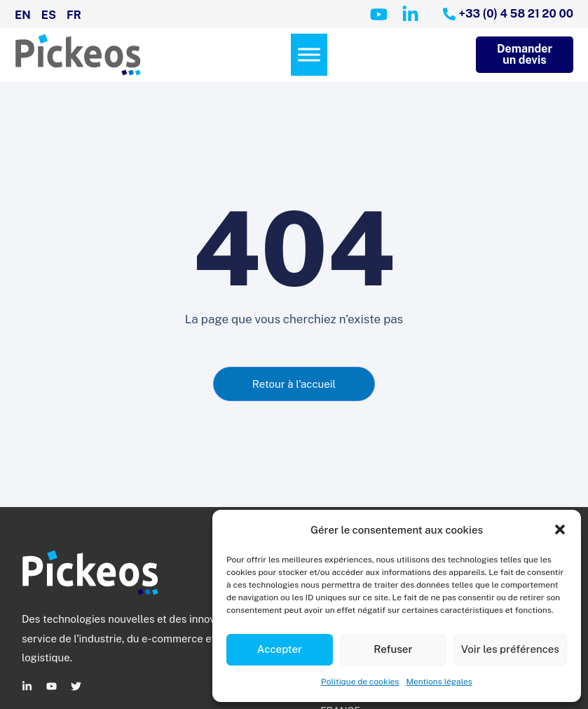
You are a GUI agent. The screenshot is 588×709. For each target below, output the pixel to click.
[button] (560, 529)
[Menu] (309, 55)
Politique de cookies (360, 682)
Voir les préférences (510, 649)
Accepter (280, 649)
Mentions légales (439, 682)
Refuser (393, 649)
